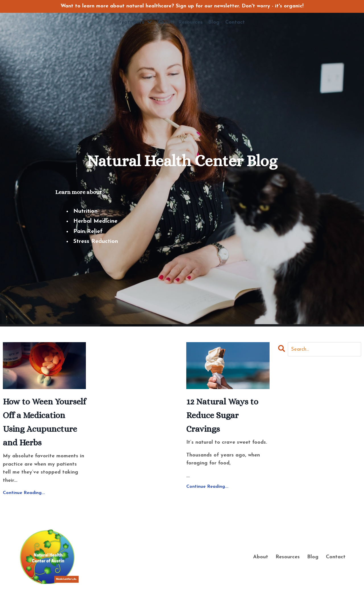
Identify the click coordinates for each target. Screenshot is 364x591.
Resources (190, 22)
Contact (235, 22)
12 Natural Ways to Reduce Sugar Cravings (222, 415)
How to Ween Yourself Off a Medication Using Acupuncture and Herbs (44, 422)
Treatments (134, 22)
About (165, 22)
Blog (214, 22)
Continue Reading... (24, 493)
